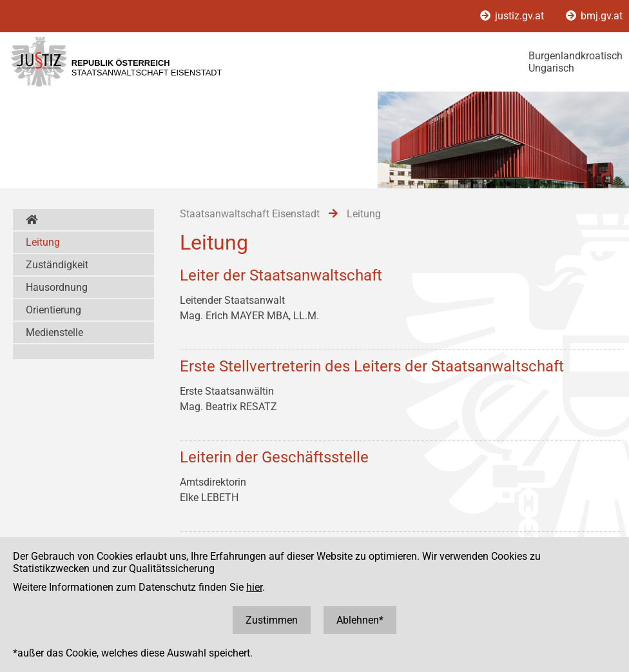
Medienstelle (54, 332)
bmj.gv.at (594, 16)
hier (254, 587)
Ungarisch (551, 68)
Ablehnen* (360, 620)
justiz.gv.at (513, 16)
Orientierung (53, 310)
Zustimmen (272, 620)
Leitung (43, 242)
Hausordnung (57, 287)
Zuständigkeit (57, 265)
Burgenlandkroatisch (576, 56)
